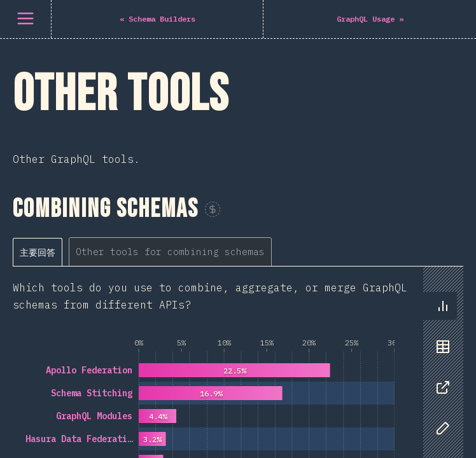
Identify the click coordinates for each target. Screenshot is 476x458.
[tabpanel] (238, 262)
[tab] (38, 58)
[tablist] (145, 57)
